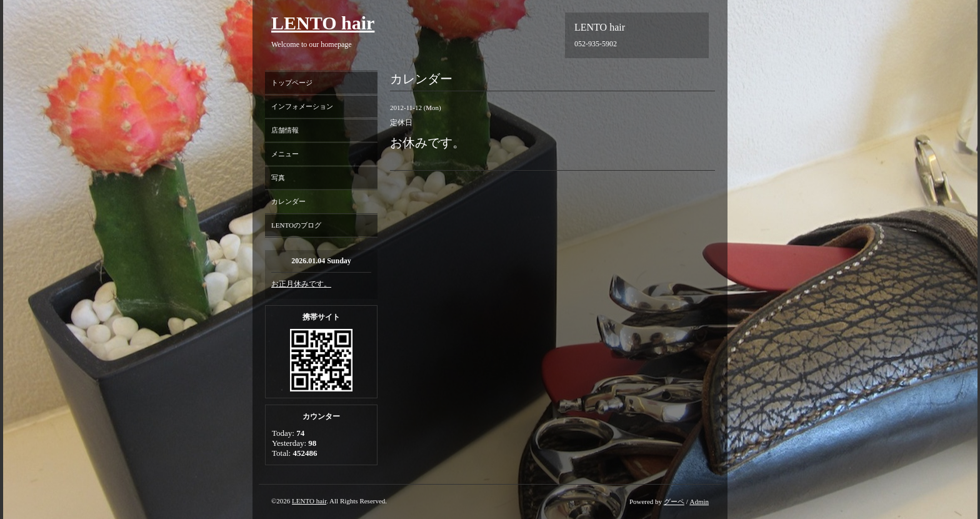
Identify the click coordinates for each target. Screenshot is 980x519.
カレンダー (288, 201)
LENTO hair (323, 23)
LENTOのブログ (296, 225)
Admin (699, 501)
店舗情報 (285, 130)
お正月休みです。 (301, 284)
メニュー (285, 154)
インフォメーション (302, 106)
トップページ (292, 83)
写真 (278, 178)
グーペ (674, 501)
